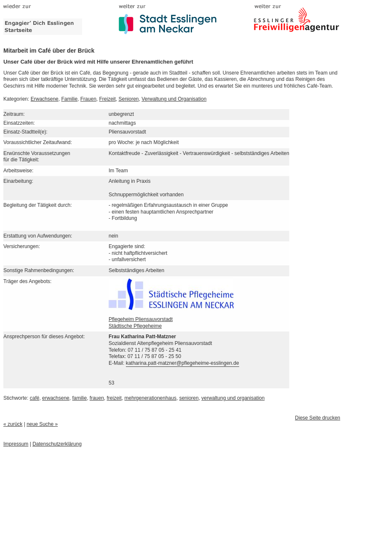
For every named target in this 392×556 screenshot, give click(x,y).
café (35, 398)
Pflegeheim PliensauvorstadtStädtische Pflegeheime (171, 317)
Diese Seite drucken (318, 418)
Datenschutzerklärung (57, 444)
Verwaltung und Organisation (174, 99)
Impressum (16, 444)
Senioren (129, 99)
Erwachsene (45, 99)
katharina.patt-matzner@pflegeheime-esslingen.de (183, 363)
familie (79, 398)
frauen (97, 398)
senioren (189, 398)
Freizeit (107, 99)
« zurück (13, 424)
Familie (69, 99)
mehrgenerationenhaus (151, 398)
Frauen (88, 99)
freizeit (114, 398)
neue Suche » (42, 424)
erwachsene (56, 398)
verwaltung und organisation (233, 398)
